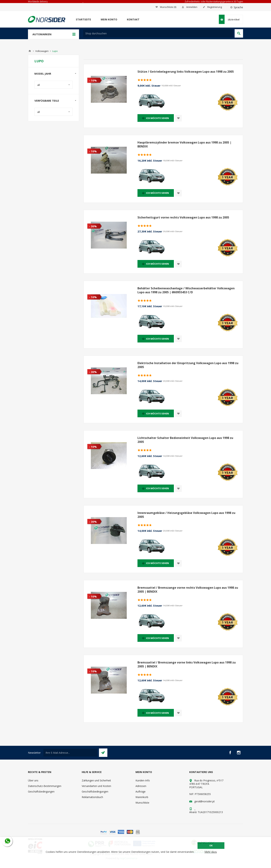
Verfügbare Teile (47, 101)
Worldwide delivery (38, 2)
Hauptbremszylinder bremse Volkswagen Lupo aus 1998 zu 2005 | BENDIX (184, 144)
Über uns (33, 780)
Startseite (83, 19)
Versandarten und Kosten (96, 786)
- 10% (93, 80)
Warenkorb (142, 797)
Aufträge (141, 792)
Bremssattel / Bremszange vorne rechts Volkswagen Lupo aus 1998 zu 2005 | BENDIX (188, 590)
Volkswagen (42, 51)
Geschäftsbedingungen (41, 792)
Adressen (141, 786)
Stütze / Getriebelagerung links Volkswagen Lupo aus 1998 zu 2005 (186, 72)
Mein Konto (109, 19)
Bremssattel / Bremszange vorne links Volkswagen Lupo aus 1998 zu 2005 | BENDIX (187, 664)
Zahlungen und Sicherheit (96, 780)
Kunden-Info (143, 780)
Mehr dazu (211, 852)
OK (211, 846)
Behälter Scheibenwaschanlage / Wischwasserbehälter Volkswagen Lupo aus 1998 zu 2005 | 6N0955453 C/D (186, 290)
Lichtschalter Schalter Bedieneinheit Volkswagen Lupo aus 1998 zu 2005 (185, 440)
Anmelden (192, 7)
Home (30, 51)
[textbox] (158, 33)
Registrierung (215, 7)
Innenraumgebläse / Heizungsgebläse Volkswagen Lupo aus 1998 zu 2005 (186, 515)
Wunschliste (142, 803)
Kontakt (133, 19)
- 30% (93, 226)
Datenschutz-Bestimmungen (45, 786)
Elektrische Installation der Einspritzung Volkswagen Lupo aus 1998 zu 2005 (188, 365)
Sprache (238, 7)
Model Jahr (43, 74)
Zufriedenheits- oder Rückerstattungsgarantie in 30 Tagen (214, 2)
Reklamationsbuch (92, 797)
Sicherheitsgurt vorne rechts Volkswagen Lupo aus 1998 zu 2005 (183, 217)
